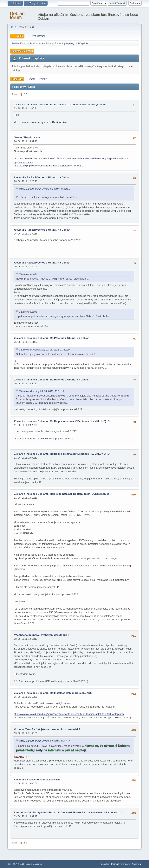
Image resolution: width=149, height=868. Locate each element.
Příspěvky (17, 79)
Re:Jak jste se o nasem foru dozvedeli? (56, 729)
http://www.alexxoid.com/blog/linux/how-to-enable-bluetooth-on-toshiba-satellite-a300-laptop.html (69, 714)
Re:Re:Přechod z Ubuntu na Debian (49, 177)
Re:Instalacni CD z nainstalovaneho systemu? (78, 104)
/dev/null (19, 177)
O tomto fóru (22, 729)
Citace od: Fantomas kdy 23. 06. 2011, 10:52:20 (44, 350)
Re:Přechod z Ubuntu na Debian (70, 338)
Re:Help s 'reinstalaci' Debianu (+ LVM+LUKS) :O (80, 421)
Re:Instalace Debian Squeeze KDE (71, 693)
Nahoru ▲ (137, 864)
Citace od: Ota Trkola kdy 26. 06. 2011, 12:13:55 (44, 189)
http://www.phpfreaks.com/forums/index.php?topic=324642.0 (48, 166)
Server (18, 137)
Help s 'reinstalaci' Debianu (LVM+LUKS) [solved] (80, 494)
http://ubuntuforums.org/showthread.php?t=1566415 (43, 439)
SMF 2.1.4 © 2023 (16, 864)
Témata (31, 79)
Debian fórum (17, 15)
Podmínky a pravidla (121, 864)
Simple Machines (34, 864)
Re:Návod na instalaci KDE (43, 780)
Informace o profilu (22, 51)
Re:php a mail (33, 137)
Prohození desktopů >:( (55, 635)
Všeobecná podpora (26, 635)
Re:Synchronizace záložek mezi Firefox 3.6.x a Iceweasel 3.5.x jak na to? (77, 812)
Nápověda (104, 864)
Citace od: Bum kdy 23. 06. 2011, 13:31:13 (41, 391)
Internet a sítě (22, 812)
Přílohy (43, 79)
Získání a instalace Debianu (31, 104)
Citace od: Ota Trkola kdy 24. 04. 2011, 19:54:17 (44, 741)
